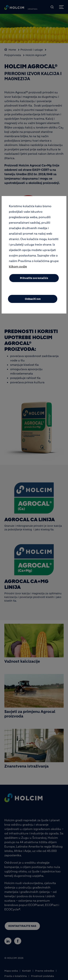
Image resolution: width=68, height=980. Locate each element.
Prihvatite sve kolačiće (34, 278)
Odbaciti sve (33, 299)
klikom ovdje (18, 267)
